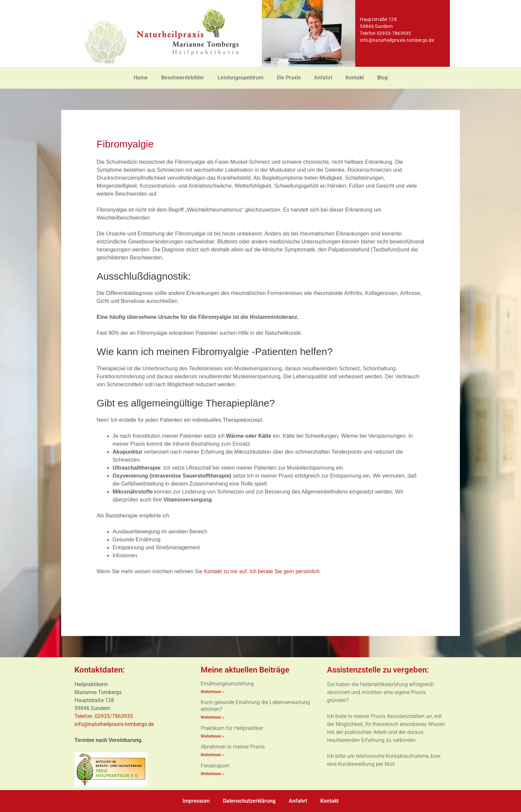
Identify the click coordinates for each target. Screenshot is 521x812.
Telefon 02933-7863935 (385, 33)
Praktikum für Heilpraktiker (232, 727)
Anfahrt (323, 78)
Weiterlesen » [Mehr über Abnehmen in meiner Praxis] (212, 754)
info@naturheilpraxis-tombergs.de (397, 40)
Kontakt (355, 78)
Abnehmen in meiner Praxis (233, 746)
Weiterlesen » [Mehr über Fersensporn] (212, 773)
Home (141, 78)
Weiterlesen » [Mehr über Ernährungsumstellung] (212, 692)
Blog (382, 78)
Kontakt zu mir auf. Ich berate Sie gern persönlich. (263, 571)
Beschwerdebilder (183, 78)
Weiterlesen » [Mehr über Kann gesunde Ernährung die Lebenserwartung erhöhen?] (212, 717)
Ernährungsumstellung (227, 684)
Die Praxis (289, 78)
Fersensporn (215, 765)
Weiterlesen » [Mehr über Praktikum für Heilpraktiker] (212, 736)
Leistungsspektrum (241, 78)
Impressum (196, 801)
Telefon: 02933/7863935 (104, 716)
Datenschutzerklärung (249, 801)
